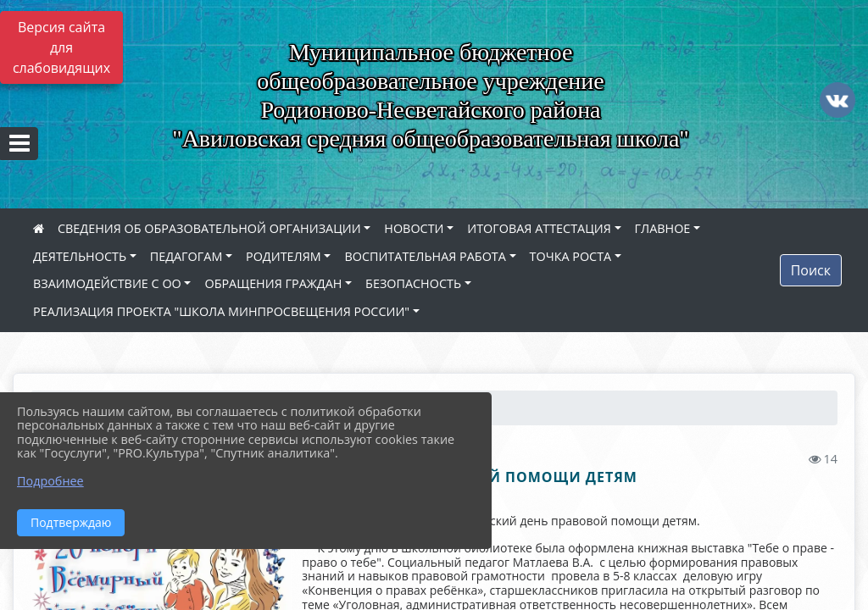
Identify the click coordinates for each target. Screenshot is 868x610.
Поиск (811, 270)
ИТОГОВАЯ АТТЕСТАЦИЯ (539, 228)
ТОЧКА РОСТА (571, 256)
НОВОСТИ (414, 228)
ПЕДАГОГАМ (186, 256)
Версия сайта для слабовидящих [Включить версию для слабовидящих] (61, 47)
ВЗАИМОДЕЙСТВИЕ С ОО (107, 283)
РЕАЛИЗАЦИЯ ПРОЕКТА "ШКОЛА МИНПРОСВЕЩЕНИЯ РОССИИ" (221, 311)
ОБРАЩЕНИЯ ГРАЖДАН (273, 283)
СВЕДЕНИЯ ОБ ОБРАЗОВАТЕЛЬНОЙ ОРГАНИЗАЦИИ (209, 228)
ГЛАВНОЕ (663, 228)
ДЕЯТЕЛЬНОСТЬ (80, 256)
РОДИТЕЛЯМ (284, 256)
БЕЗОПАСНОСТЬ (413, 283)
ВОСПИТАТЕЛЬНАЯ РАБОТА (425, 256)
